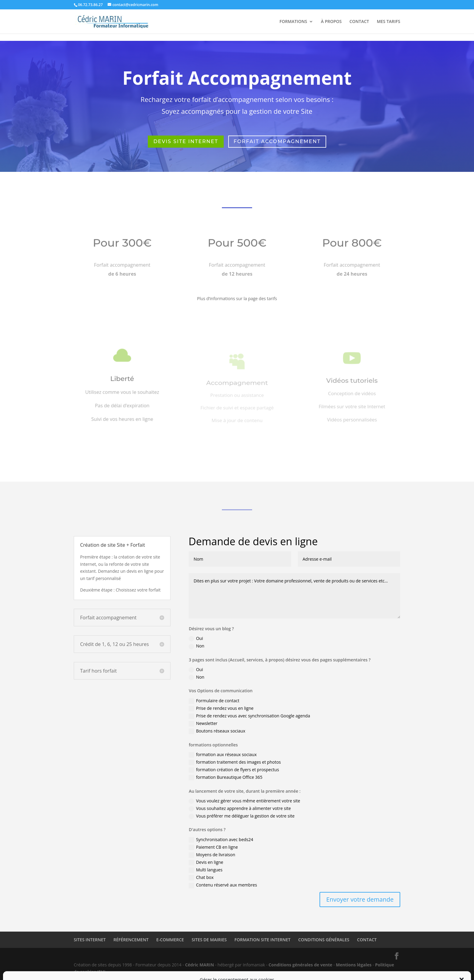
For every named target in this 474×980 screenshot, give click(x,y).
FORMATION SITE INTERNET (263, 940)
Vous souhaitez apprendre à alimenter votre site (240, 808)
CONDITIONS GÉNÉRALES (324, 940)
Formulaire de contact (214, 701)
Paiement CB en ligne (213, 847)
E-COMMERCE (170, 940)
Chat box (201, 877)
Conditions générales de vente (300, 965)
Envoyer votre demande (360, 899)
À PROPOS (331, 22)
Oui (196, 638)
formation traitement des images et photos (235, 762)
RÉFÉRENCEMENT (131, 940)
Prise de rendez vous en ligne (221, 708)
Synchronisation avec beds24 (221, 840)
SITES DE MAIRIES (209, 940)
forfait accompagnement (277, 141)
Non (196, 646)
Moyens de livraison (212, 855)
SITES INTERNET (90, 940)
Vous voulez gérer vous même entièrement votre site (244, 801)
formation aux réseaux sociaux (223, 755)
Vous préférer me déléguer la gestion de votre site (242, 816)
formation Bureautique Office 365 (226, 777)
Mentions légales (354, 965)
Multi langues (206, 870)
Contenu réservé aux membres (223, 885)
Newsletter (203, 723)
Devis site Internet (186, 141)
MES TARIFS (388, 22)
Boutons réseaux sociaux (217, 731)
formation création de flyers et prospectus (234, 770)
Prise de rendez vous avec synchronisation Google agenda (249, 716)
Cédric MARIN (200, 965)
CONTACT (359, 22)
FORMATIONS (293, 22)
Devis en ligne (206, 862)
